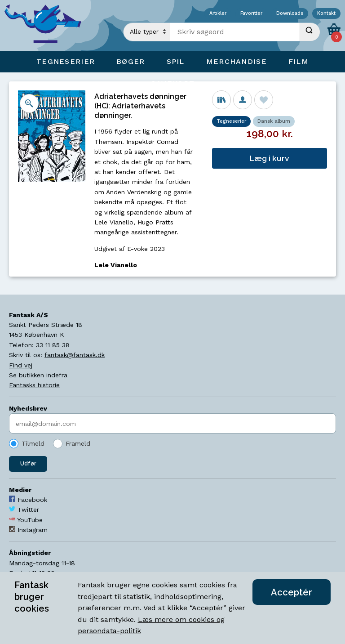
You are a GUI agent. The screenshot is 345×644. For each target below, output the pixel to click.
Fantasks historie (34, 385)
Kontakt (326, 14)
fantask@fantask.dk (75, 355)
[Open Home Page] (47, 25)
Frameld (78, 443)
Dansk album (274, 121)
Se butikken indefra (38, 375)
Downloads (290, 14)
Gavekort (172, 83)
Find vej (21, 365)
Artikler (218, 14)
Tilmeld (33, 443)
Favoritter (251, 14)
